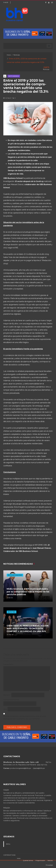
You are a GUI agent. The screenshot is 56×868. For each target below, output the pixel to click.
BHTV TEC (12, 612)
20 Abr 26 (10, 635)
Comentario (9, 664)
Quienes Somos (28, 860)
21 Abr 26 (10, 598)
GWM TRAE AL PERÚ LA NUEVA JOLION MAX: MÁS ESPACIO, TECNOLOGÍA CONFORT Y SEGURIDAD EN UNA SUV (28, 629)
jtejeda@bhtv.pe (39, 768)
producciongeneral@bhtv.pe (21, 768)
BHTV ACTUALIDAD (15, 575)
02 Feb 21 (7, 98)
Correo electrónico (11, 700)
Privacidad (49, 865)
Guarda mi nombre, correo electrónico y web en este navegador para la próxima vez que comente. (25, 718)
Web (5, 709)
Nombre (7, 695)
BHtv (8, 844)
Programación (40, 860)
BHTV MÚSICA (14, 76)
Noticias (17, 55)
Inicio (9, 55)
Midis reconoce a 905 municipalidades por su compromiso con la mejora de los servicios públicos (28, 592)
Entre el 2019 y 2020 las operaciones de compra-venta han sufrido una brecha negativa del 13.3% (26, 86)
